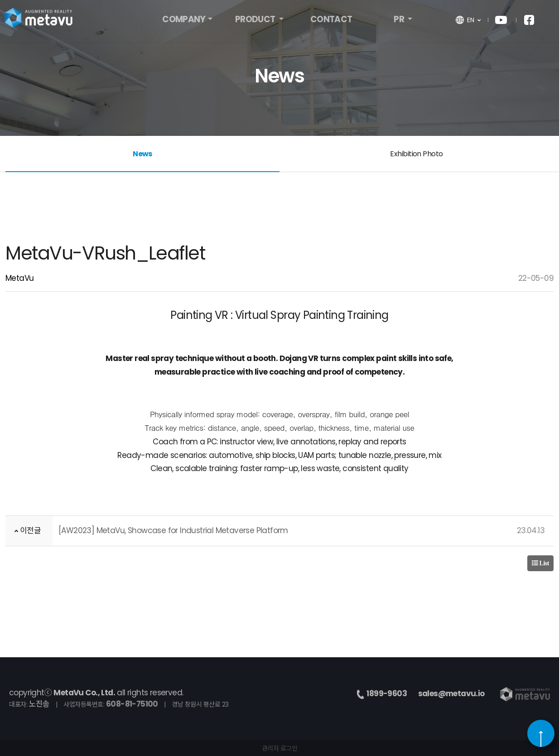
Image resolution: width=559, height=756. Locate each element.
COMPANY (184, 22)
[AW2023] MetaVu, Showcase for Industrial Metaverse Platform (173, 530)
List (540, 563)
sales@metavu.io (451, 693)
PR (400, 22)
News (142, 154)
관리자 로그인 (280, 748)
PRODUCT (256, 22)
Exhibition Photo (416, 154)
